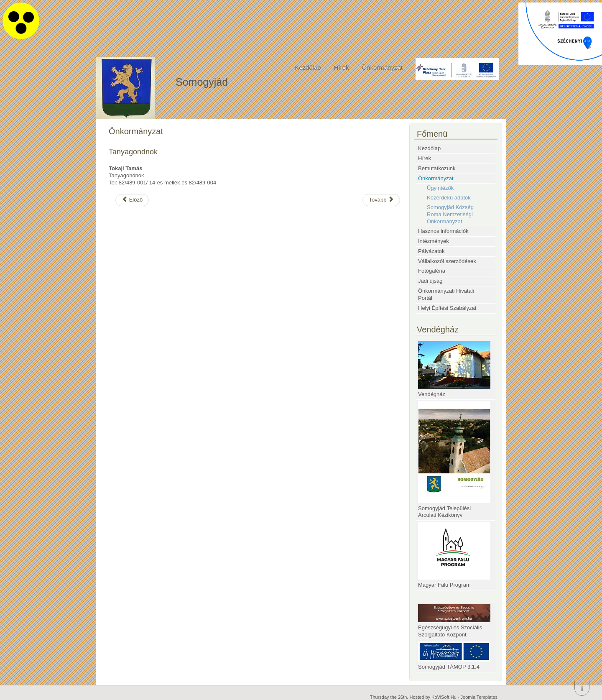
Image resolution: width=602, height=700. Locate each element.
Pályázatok (431, 251)
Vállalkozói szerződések (447, 261)
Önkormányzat (382, 68)
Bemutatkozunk (437, 168)
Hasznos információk (443, 231)
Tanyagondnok (133, 152)
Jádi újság (430, 281)
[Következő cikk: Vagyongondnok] (381, 200)
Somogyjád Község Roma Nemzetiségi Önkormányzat (450, 214)
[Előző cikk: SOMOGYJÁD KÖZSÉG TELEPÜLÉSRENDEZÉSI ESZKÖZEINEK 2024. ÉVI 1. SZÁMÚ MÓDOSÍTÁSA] (132, 200)
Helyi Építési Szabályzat (447, 308)
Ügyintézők (440, 188)
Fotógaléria (432, 271)
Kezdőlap (308, 68)
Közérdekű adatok (449, 198)
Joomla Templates (479, 697)
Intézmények (434, 241)
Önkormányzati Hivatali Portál (446, 294)
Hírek (342, 68)
